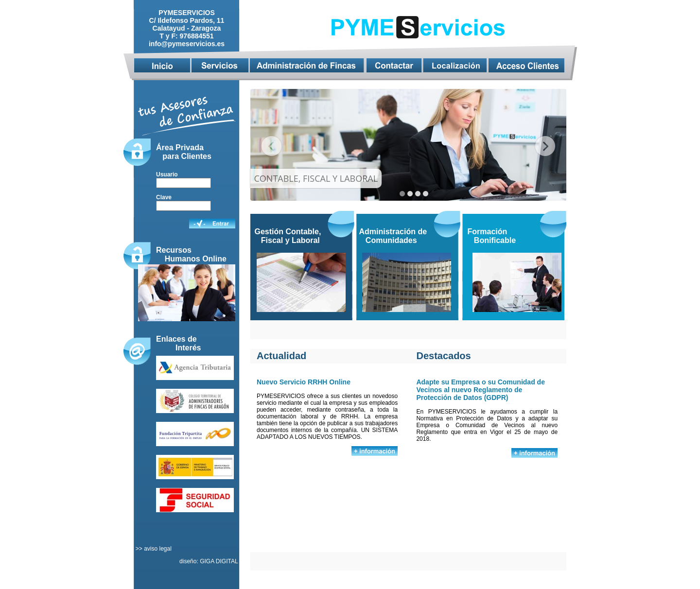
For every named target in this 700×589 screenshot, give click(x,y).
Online (214, 259)
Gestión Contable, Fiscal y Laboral (288, 236)
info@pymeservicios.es (187, 44)
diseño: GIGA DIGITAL (209, 561)
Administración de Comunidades (393, 236)
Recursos (174, 250)
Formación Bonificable (492, 236)
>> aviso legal (153, 549)
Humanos (184, 259)
